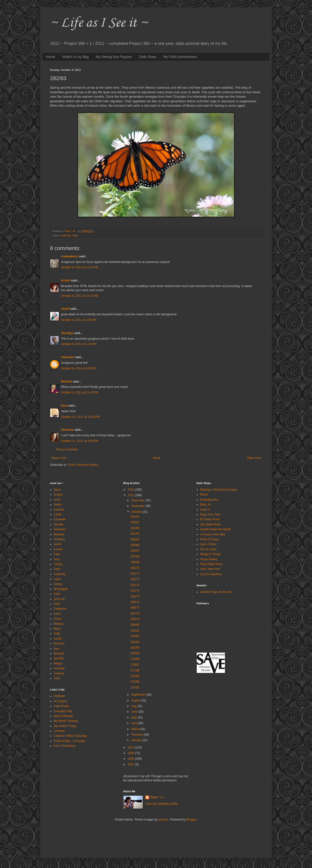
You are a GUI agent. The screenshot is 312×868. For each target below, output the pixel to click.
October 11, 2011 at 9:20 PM (79, 441)
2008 (131, 759)
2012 (131, 490)
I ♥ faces (59, 731)
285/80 (135, 625)
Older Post (254, 458)
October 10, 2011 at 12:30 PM (80, 417)
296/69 (135, 562)
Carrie (58, 514)
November (138, 506)
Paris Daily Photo (211, 564)
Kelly (57, 634)
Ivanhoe (59, 510)
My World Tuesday (66, 721)
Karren (58, 549)
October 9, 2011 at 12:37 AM (79, 296)
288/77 (135, 608)
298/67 (135, 551)
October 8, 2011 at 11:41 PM (79, 267)
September (139, 695)
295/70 (135, 568)
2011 (131, 495)
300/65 (135, 540)
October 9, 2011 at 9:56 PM (79, 368)
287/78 (135, 614)
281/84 (135, 648)
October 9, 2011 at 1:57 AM (79, 320)
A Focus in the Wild (213, 534)
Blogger (191, 820)
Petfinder (59, 696)
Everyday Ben (209, 500)
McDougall (61, 589)
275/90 (135, 682)
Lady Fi (205, 510)
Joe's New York (210, 569)
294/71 (135, 574)
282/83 (135, 642)
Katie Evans (61, 706)
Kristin (66, 280)
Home (51, 57)
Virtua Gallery (209, 559)
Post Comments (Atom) (83, 465)
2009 (131, 753)
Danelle (59, 524)
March (136, 729)
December (138, 500)
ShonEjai (67, 333)
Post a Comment (67, 449)
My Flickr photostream (180, 57)
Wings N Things (210, 554)
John (57, 594)
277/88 (135, 671)
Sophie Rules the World (215, 529)
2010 (131, 747)
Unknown (68, 357)
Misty (57, 629)
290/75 (135, 597)
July (134, 706)
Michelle (59, 653)
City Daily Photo (210, 524)
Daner (204, 495)
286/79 (135, 619)
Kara (64, 406)
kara (56, 649)
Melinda (66, 382)
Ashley (58, 584)
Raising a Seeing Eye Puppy (219, 490)
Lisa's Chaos (208, 544)
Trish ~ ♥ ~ (157, 797)
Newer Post (59, 458)
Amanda (59, 668)
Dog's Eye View (210, 514)
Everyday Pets (63, 711)
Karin (57, 614)
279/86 (135, 659)
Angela (58, 495)
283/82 (135, 636)
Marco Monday (63, 716)
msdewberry (70, 256)
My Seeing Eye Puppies (114, 57)
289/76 (135, 602)
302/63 (135, 528)
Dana (57, 490)
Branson (59, 644)
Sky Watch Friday (65, 726)
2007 (131, 765)
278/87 (135, 665)
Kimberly (59, 539)
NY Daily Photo (210, 519)
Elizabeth (60, 519)
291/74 (135, 591)
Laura (57, 579)
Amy (57, 559)
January (137, 740)
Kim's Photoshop (65, 746)
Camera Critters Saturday (70, 736)
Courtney (60, 574)
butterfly (66, 235)
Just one (59, 599)
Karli (57, 604)
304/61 (135, 517)
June (135, 712)
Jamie (58, 504)
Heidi (57, 569)
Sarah (58, 639)
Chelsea (59, 673)
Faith (57, 554)
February (137, 735)
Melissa (59, 624)
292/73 (135, 585)
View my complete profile (161, 804)
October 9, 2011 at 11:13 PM (79, 392)
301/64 (135, 534)
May (134, 718)
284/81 (135, 631)
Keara (58, 619)
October (137, 512)
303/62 (135, 522)
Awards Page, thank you (216, 592)
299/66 (135, 545)
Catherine (60, 609)
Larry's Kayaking (211, 574)
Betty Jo (205, 504)
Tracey (58, 564)
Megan (58, 663)
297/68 (135, 557)
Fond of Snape (210, 539)
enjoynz (163, 820)
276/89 (135, 676)
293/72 (135, 579)
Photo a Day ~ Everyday (69, 741)
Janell (65, 309)
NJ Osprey (61, 701)
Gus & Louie (208, 549)
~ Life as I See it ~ (99, 23)
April (134, 723)
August (136, 700)
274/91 (135, 688)
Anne (57, 500)
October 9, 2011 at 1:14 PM (79, 344)
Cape (75, 235)
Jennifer (59, 658)
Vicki (57, 678)
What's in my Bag (75, 57)
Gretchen (67, 430)
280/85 (135, 653)
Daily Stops (148, 57)
